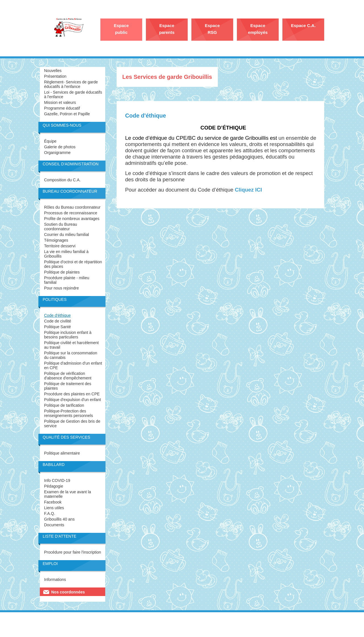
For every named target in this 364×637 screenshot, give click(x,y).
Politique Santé (57, 327)
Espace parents (167, 29)
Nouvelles (53, 71)
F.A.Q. (50, 513)
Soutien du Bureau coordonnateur (61, 227)
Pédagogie (54, 486)
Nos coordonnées (68, 592)
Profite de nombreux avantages (72, 219)
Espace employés (258, 29)
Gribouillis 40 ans (59, 519)
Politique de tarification (64, 405)
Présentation (55, 76)
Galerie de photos (60, 147)
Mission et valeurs (60, 102)
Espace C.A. (303, 25)
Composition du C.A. (62, 180)
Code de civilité (58, 321)
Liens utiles (54, 508)
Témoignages (56, 240)
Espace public (121, 29)
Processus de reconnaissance (71, 213)
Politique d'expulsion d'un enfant (73, 400)
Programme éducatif (62, 108)
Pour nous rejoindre (61, 288)
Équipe (50, 141)
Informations (55, 580)
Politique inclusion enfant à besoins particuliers (68, 335)
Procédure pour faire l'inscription (73, 552)
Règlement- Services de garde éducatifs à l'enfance (71, 84)
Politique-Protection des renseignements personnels (69, 413)
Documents (54, 525)
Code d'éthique (57, 315)
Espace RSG (212, 29)
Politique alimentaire (62, 453)
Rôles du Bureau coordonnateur (72, 207)
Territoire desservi (60, 246)
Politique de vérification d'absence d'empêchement (68, 376)
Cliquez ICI (248, 190)
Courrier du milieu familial (67, 235)
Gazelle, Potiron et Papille (67, 114)
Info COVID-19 (57, 480)
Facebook (53, 502)
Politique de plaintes (62, 272)
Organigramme (57, 153)
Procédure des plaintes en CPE (72, 394)
